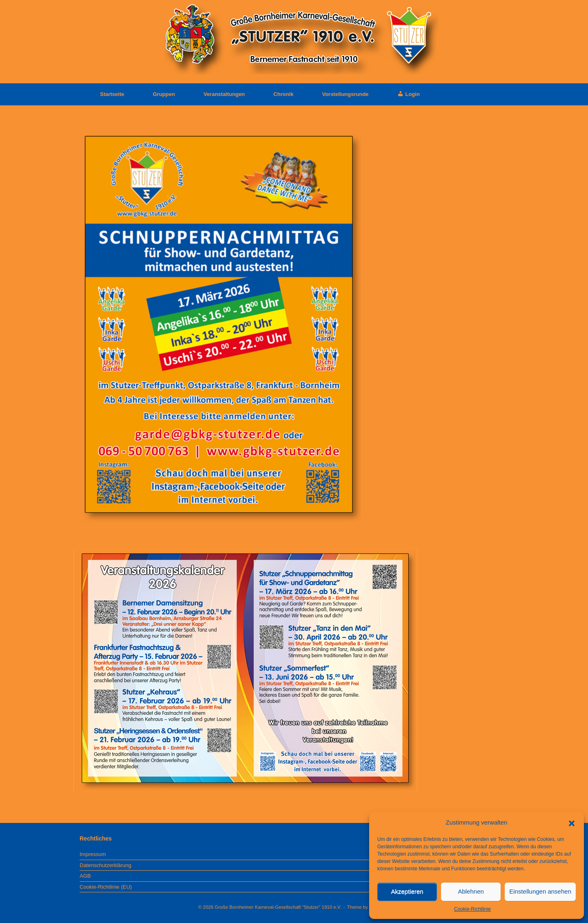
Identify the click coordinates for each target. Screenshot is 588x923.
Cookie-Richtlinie (472, 909)
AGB (85, 876)
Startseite (106, 94)
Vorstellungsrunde (345, 94)
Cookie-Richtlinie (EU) (106, 887)
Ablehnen (471, 891)
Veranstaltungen (224, 94)
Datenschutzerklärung (105, 865)
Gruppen (164, 94)
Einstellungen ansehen (540, 891)
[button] (572, 823)
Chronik (284, 94)
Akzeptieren (407, 891)
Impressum (93, 854)
